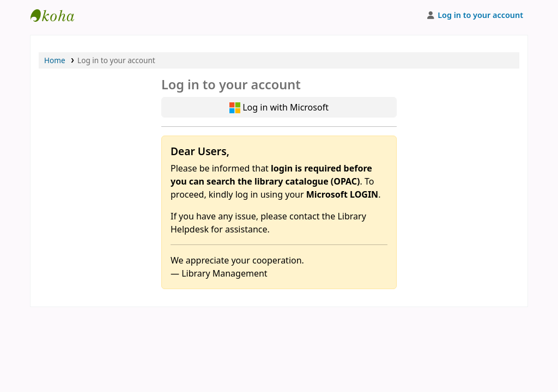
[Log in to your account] (474, 15)
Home (55, 60)
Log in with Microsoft (279, 108)
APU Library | (58, 15)
